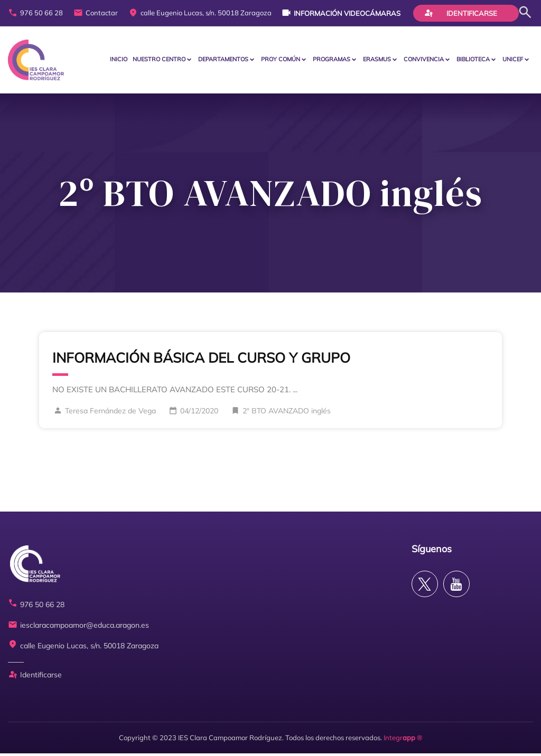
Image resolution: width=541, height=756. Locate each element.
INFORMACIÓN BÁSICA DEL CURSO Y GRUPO (201, 360)
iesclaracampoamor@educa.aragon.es (78, 628)
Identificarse (461, 13)
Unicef (513, 60)
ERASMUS (377, 60)
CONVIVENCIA (424, 60)
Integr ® (403, 740)
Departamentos (223, 60)
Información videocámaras (341, 13)
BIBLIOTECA (473, 60)
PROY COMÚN (281, 60)
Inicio (119, 60)
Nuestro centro (159, 60)
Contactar (96, 13)
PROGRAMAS (332, 60)
